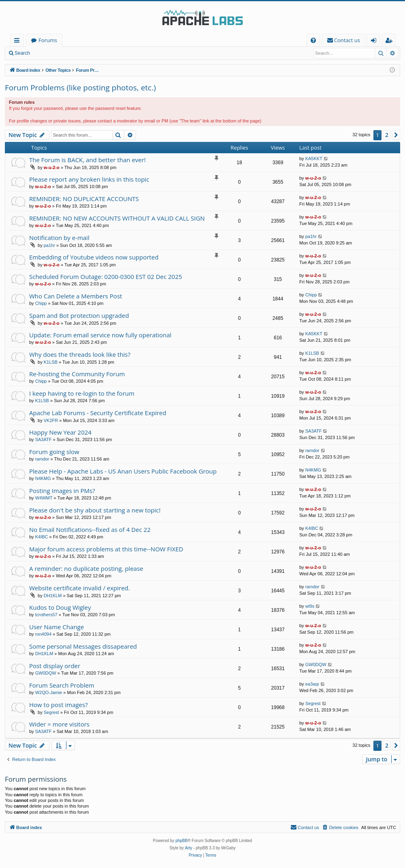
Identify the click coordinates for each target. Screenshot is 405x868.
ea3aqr (312, 684)
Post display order (55, 666)
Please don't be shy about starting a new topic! (95, 510)
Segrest (51, 712)
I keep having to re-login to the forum (82, 393)
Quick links (18, 42)
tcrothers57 (46, 615)
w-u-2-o (52, 167)
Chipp (41, 303)
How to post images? (59, 705)
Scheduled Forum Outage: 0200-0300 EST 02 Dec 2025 (106, 276)
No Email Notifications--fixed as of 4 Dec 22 (90, 529)
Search (22, 53)
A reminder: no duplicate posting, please (86, 568)
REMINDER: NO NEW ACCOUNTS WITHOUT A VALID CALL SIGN (117, 218)
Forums (48, 40)
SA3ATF (44, 439)
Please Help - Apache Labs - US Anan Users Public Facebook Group (123, 471)
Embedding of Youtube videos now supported (94, 257)
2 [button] (387, 135)
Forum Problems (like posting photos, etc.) (80, 88)
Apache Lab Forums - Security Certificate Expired (98, 413)
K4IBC (42, 537)
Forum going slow (54, 452)
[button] (396, 135)
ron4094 (43, 634)
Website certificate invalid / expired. (80, 588)
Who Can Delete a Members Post (76, 296)
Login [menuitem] (375, 42)
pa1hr (49, 245)
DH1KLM (53, 596)
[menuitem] (313, 40)
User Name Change (56, 627)
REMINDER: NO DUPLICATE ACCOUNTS (84, 199)
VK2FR (51, 420)
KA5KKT (314, 159)
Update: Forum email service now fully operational (100, 335)
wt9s (310, 606)
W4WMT (44, 498)
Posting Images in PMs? (62, 491)
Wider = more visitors (59, 724)
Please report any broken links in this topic (89, 179)
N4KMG (43, 478)
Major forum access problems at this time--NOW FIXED (106, 549)
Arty (189, 848)
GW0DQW (46, 673)
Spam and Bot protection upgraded (79, 315)
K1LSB (51, 362)
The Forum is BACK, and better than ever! (87, 160)
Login (48, 53)
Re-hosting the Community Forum (77, 374)
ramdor (42, 459)
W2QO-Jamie (49, 692)
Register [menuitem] (390, 42)
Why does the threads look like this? (80, 354)
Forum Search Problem (62, 685)
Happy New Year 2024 (60, 432)
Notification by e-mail (59, 238)
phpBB (181, 841)
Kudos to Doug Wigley (60, 607)
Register (75, 53)
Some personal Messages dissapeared (83, 646)
